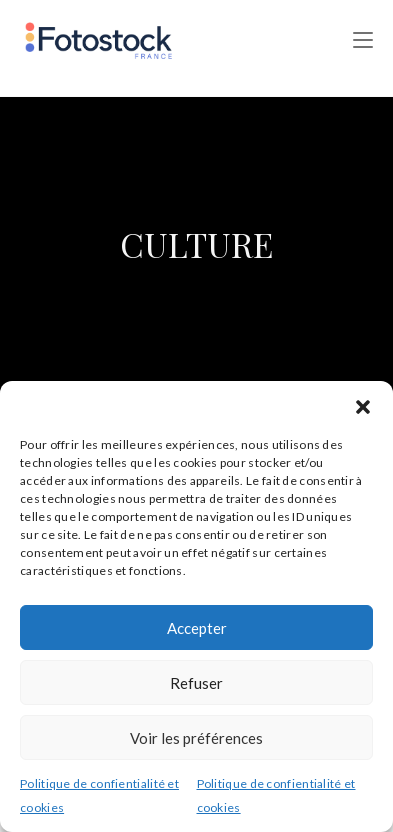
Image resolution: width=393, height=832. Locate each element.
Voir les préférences (196, 738)
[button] (363, 406)
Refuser (196, 683)
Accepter (197, 628)
